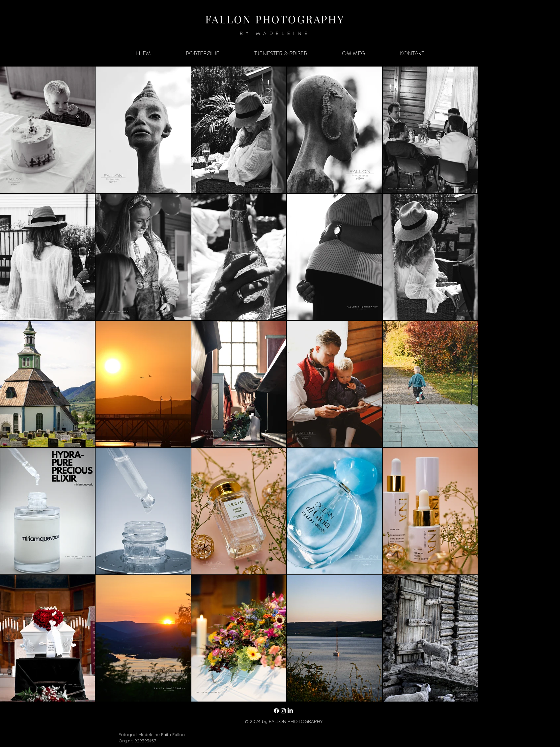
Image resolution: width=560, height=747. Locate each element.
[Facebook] (276, 711)
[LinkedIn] (290, 711)
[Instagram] (283, 711)
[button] (203, 54)
